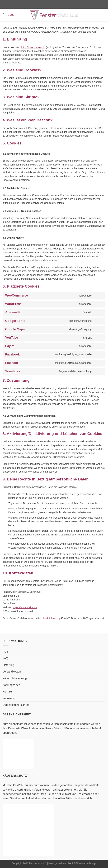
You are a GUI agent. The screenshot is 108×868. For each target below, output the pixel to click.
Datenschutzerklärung (16, 705)
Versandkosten (12, 672)
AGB (6, 652)
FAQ (5, 658)
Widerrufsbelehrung (15, 678)
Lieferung (8, 665)
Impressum (9, 698)
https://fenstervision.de (33, 47)
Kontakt (7, 692)
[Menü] (9, 15)
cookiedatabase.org (50, 618)
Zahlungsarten (11, 685)
